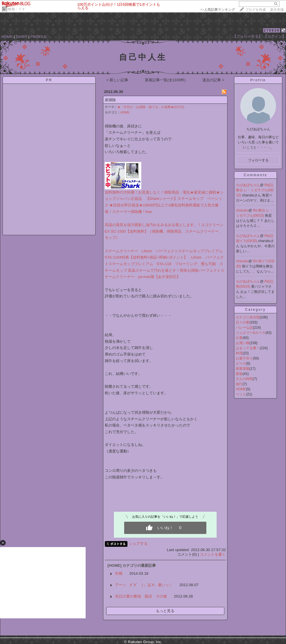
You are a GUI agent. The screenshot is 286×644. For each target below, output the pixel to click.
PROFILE (39, 37)
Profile (258, 80)
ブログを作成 (255, 10)
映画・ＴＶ (17, 9)
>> (217, 10)
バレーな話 (244, 328)
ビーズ (241, 363)
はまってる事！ (248, 348)
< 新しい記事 (117, 80)
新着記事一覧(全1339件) (165, 80)
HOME (7, 37)
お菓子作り (244, 358)
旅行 (239, 384)
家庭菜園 (243, 369)
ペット (241, 394)
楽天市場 (277, 10)
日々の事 (243, 322)
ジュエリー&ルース (251, 333)
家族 (239, 374)
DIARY (22, 37)
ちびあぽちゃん (248, 185)
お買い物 (243, 343)
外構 (119, 573)
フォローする (258, 160)
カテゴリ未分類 (248, 317)
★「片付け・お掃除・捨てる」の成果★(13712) (151, 107)
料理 (239, 353)
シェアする (138, 544)
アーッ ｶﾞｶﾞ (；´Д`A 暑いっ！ (144, 585)
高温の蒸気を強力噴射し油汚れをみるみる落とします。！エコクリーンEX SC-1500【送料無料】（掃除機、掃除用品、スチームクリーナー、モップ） (164, 231)
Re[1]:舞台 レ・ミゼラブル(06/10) (255, 190)
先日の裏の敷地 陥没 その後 (141, 596)
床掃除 (110, 100)
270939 (272, 30)
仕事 (239, 338)
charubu (242, 210)
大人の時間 (244, 379)
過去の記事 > (213, 80)
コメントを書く (213, 554)
